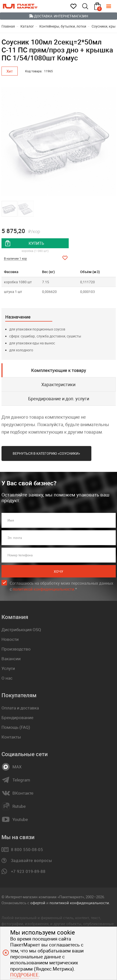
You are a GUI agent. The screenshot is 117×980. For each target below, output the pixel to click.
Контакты (11, 737)
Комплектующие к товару (59, 370)
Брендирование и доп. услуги (59, 399)
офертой (38, 903)
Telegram (21, 780)
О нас (7, 678)
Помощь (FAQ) (16, 727)
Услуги (8, 668)
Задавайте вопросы (31, 860)
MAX (17, 767)
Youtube (20, 819)
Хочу (58, 571)
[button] (111, 142)
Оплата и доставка (20, 708)
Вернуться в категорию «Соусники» (46, 453)
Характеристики (58, 384)
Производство (16, 649)
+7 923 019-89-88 (28, 871)
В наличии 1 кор (15, 258)
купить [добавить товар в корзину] (36, 243)
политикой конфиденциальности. (80, 903)
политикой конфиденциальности (43, 589)
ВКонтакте (23, 793)
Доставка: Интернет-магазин (58, 16)
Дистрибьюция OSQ (21, 630)
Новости (10, 639)
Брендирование (17, 717)
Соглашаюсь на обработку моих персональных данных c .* (61, 586)
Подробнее (24, 975)
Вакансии (11, 659)
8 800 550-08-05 (27, 850)
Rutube (19, 806)
